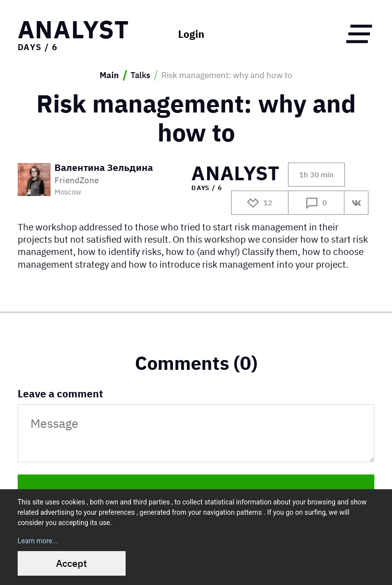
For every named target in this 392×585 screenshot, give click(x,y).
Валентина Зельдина (104, 168)
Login (191, 34)
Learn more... (38, 541)
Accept (71, 563)
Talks (140, 75)
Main (109, 75)
